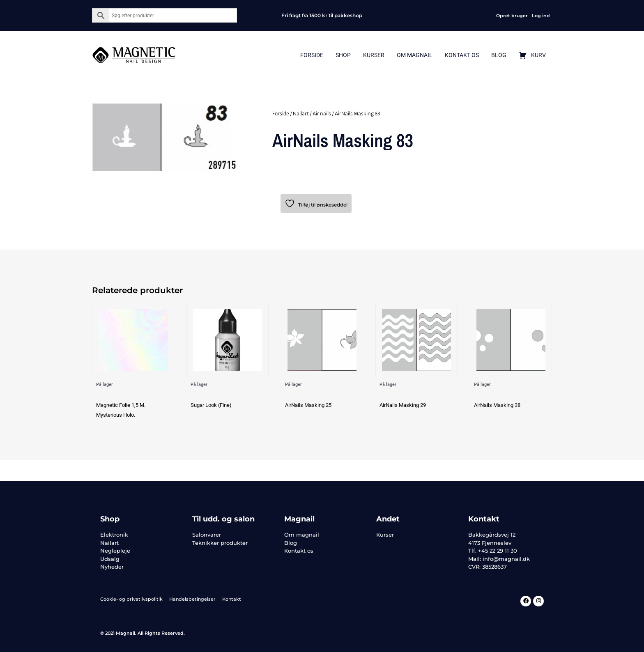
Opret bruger (512, 16)
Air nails (322, 114)
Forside (312, 55)
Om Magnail (415, 55)
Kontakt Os (462, 55)
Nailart (301, 114)
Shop (343, 55)
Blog (499, 55)
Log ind (541, 16)
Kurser (374, 55)
